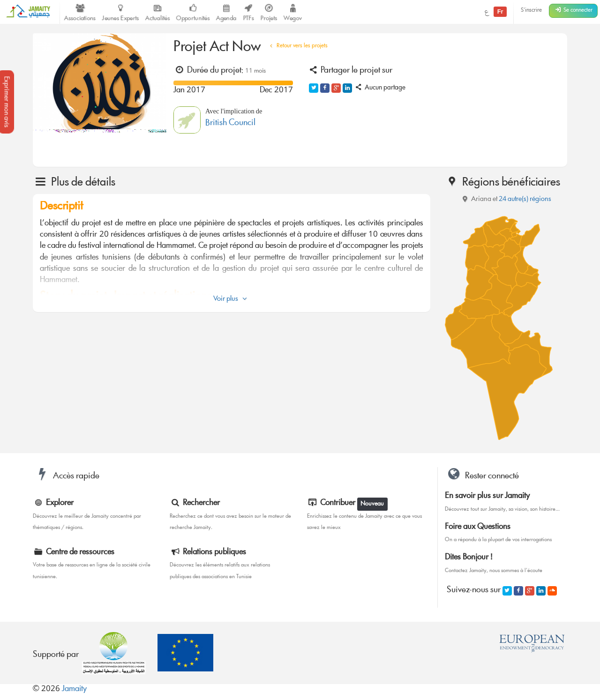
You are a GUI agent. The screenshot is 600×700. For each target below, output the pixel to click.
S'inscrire (531, 11)
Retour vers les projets (297, 46)
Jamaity (74, 689)
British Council (230, 124)
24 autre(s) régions (525, 200)
